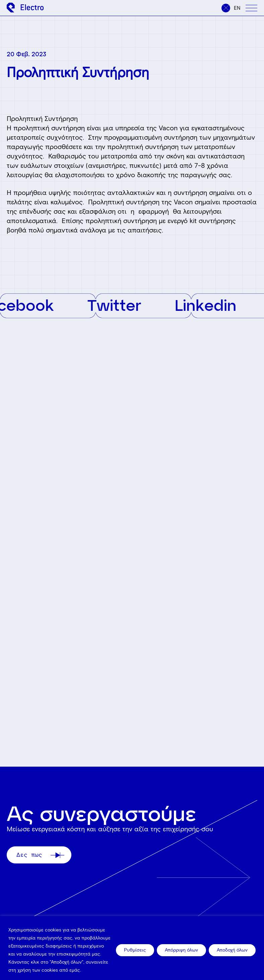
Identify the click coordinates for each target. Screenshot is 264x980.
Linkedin (210, 305)
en (237, 8)
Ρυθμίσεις (135, 950)
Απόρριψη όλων (181, 950)
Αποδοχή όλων (232, 950)
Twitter (118, 305)
